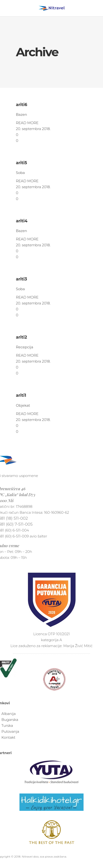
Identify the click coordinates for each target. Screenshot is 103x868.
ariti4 (22, 221)
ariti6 (22, 105)
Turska (7, 726)
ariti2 (21, 337)
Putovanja (10, 731)
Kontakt (8, 737)
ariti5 (21, 163)
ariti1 (21, 395)
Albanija (9, 714)
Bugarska (10, 720)
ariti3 (21, 279)
